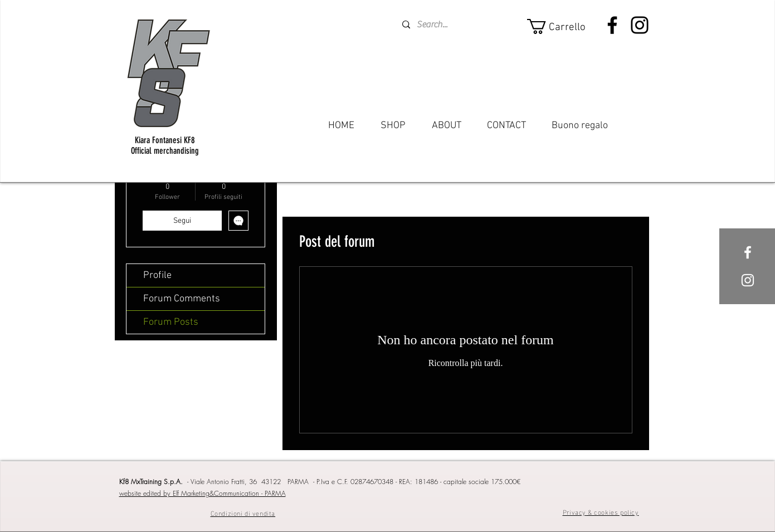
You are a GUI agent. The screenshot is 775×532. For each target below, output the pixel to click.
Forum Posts (171, 322)
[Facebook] (612, 25)
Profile (157, 275)
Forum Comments (182, 299)
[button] (563, 26)
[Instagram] (640, 25)
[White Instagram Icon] (748, 280)
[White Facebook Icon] (748, 252)
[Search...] (445, 25)
